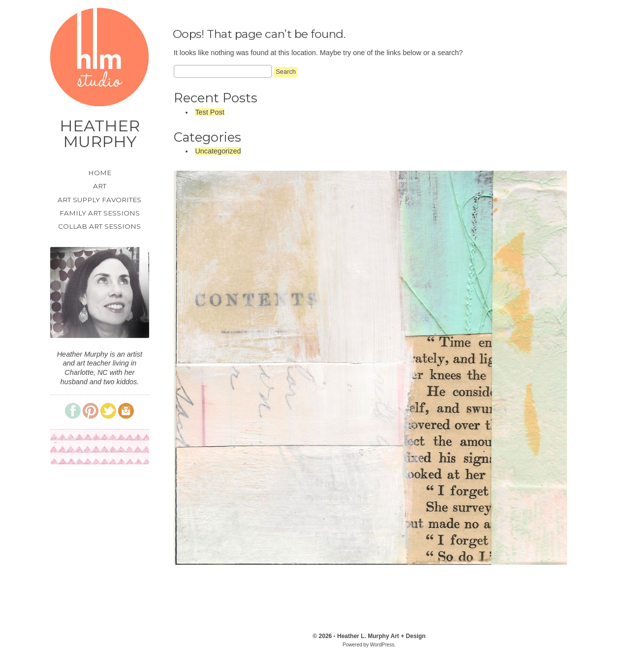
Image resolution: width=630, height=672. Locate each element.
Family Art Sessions (100, 213)
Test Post (209, 112)
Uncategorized (218, 151)
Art (100, 186)
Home (100, 173)
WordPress (382, 645)
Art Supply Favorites (99, 200)
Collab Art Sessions (99, 227)
